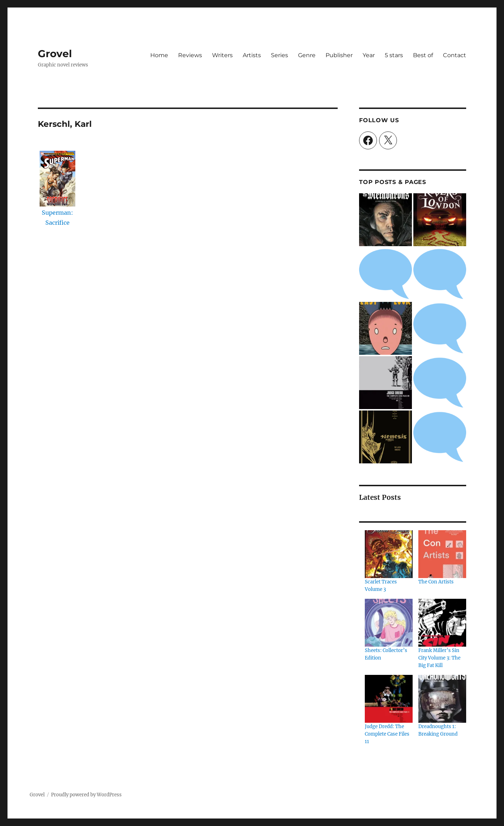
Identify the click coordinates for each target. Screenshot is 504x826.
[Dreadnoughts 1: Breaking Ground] (442, 699)
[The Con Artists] (442, 554)
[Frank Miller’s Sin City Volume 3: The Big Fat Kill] (442, 623)
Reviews (190, 55)
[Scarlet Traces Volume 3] (389, 554)
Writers (222, 55)
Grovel (55, 54)
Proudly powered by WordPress (86, 795)
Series (279, 55)
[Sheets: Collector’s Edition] (389, 623)
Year (369, 55)
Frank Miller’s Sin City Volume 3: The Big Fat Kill (439, 658)
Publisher (339, 55)
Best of (423, 55)
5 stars (394, 55)
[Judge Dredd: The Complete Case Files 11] (389, 699)
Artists (252, 55)
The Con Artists (436, 582)
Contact (455, 55)
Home (159, 55)
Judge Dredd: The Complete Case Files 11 (387, 734)
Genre (307, 55)
